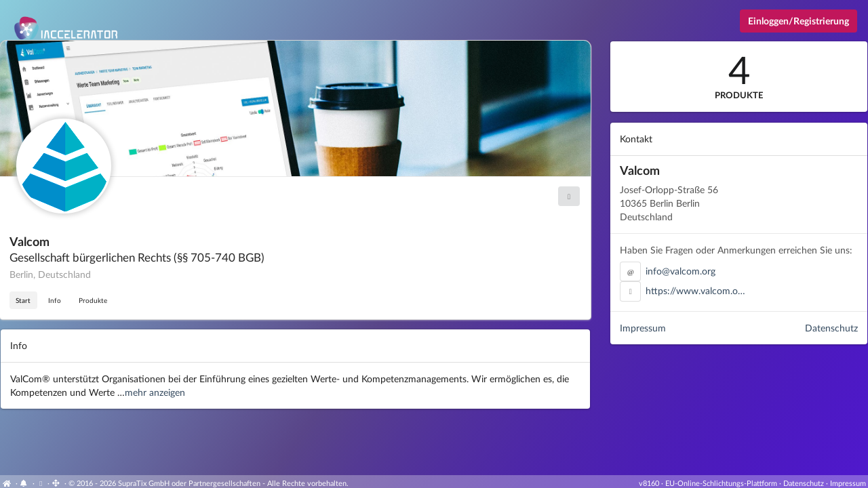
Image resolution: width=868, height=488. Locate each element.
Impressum (643, 328)
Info (55, 300)
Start (23, 300)
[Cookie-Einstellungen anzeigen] (41, 483)
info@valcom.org (680, 271)
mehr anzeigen (155, 392)
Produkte (93, 300)
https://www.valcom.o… (695, 290)
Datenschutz (831, 328)
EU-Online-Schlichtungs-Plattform (721, 483)
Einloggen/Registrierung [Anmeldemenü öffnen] (798, 21)
